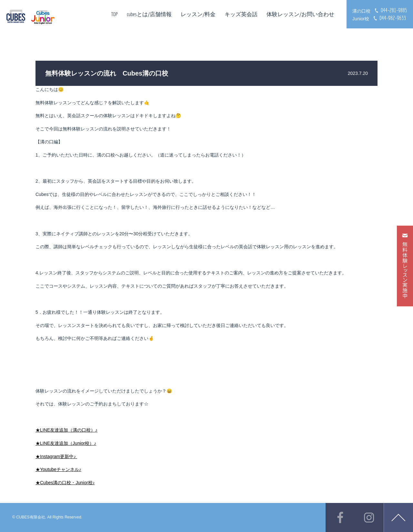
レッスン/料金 (198, 14)
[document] (206, 457)
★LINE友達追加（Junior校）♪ (66, 443)
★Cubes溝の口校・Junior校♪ (65, 483)
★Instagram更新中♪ (56, 456)
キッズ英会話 (241, 14)
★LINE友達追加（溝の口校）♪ (66, 430)
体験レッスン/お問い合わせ (300, 14)
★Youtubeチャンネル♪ (58, 469)
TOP (115, 14)
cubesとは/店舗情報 (149, 14)
